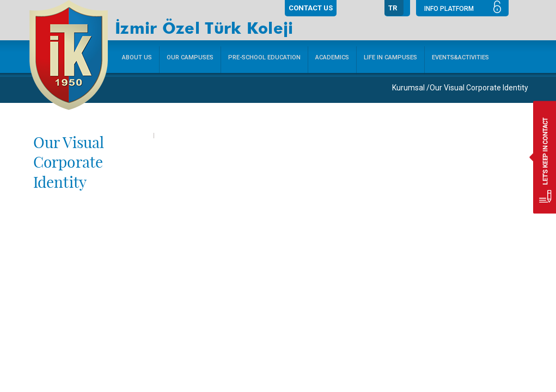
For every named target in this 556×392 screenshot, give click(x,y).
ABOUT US (137, 57)
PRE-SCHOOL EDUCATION (264, 57)
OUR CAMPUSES (190, 57)
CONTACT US (311, 8)
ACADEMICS (332, 57)
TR (393, 8)
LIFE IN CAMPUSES (390, 57)
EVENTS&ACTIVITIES (460, 57)
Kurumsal (408, 88)
